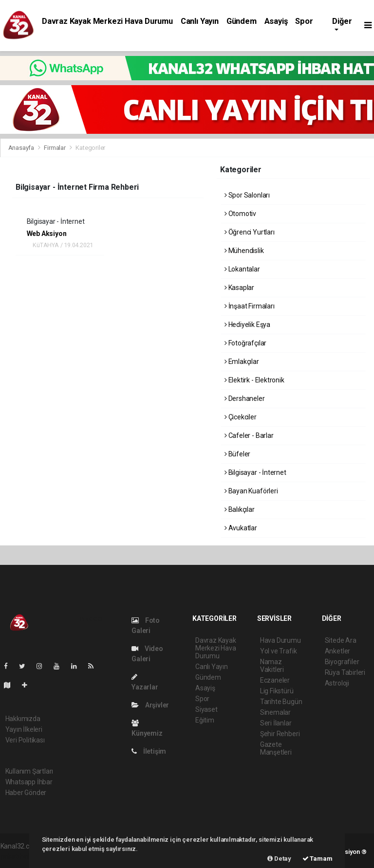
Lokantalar (242, 269)
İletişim (149, 751)
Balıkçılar (240, 509)
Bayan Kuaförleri (251, 491)
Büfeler (237, 454)
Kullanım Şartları (29, 771)
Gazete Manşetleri (276, 748)
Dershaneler (245, 398)
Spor (304, 21)
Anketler (337, 651)
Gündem (242, 21)
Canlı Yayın (200, 21)
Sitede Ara (341, 640)
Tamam (318, 859)
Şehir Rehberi (280, 734)
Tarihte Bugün (281, 702)
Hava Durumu (280, 640)
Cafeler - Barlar (249, 435)
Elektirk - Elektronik (254, 380)
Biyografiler (342, 662)
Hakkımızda (23, 719)
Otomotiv (240, 214)
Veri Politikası (25, 740)
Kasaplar (239, 288)
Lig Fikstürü (277, 691)
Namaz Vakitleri (272, 666)
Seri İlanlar (276, 723)
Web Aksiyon (47, 234)
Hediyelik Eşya (247, 325)
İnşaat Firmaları (250, 306)
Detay (279, 859)
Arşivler (150, 705)
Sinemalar (275, 712)
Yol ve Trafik (279, 651)
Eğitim (205, 720)
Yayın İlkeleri (24, 729)
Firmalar (55, 148)
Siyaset (206, 709)
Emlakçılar (242, 362)
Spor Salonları (247, 195)
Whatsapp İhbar (29, 782)
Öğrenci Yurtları (250, 232)
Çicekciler (241, 417)
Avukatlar (241, 528)
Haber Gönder (26, 793)
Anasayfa (22, 148)
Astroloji (337, 683)
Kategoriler (90, 148)
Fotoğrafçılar (245, 343)
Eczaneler (275, 680)
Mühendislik (244, 251)
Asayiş (276, 21)
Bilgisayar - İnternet (255, 472)
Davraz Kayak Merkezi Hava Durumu (107, 21)
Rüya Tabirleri (345, 672)
